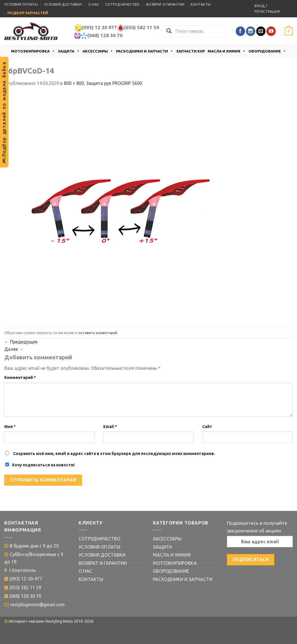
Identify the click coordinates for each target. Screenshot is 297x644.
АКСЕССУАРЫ (98, 51)
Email (110, 427)
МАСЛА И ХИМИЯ (227, 51)
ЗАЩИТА (69, 51)
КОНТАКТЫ (201, 4)
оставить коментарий (98, 333)
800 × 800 (74, 83)
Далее (14, 349)
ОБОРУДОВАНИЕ (267, 51)
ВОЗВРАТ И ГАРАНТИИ (165, 4)
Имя (10, 427)
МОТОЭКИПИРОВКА (33, 51)
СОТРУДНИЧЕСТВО (122, 4)
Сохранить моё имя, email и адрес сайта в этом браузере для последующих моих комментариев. (114, 454)
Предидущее (21, 342)
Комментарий (20, 377)
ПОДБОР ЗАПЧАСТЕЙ (28, 13)
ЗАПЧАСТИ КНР (190, 51)
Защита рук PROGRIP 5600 (114, 83)
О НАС (94, 4)
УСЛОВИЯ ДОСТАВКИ (63, 4)
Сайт (207, 427)
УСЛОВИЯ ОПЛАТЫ (21, 4)
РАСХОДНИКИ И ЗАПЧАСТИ (145, 51)
